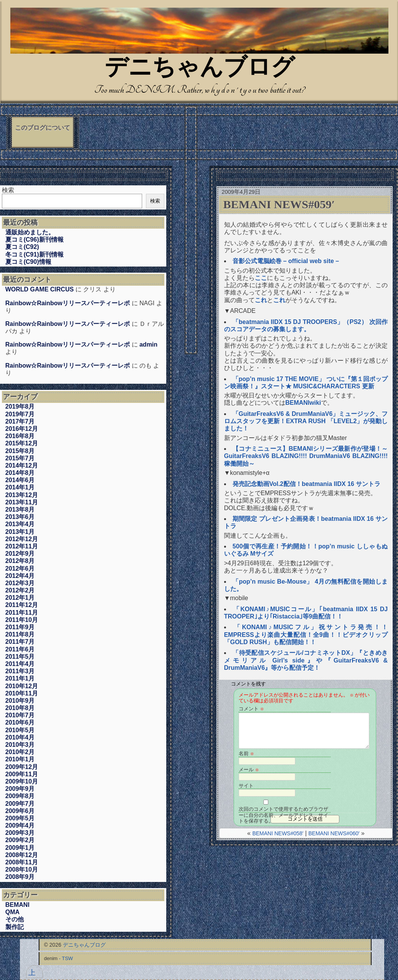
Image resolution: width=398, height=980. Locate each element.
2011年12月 (22, 605)
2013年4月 (20, 524)
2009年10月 (22, 781)
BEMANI (17, 905)
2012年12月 (22, 539)
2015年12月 (22, 443)
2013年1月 (20, 532)
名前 (246, 753)
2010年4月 (20, 737)
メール (249, 770)
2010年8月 (20, 708)
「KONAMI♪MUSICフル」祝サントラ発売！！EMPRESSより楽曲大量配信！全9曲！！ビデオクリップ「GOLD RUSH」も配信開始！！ (306, 634)
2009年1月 (20, 848)
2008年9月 (20, 877)
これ (261, 300)
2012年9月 (20, 554)
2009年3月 (20, 833)
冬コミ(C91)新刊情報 (34, 254)
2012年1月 (20, 598)
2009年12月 (22, 767)
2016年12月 (22, 429)
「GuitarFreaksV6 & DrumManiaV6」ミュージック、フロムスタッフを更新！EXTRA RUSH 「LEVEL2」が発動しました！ (306, 421)
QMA (12, 912)
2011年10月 (22, 620)
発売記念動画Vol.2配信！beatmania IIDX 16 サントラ (306, 484)
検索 (8, 190)
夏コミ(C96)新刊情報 (34, 240)
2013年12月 (22, 495)
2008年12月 (22, 855)
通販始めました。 (30, 232)
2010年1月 (20, 759)
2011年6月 (20, 649)
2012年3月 (20, 583)
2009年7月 (20, 804)
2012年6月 (20, 569)
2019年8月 (20, 407)
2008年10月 (22, 870)
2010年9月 (20, 701)
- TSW (66, 958)
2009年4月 (20, 825)
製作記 (15, 927)
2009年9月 (20, 789)
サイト (246, 786)
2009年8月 (20, 796)
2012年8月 (20, 561)
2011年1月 (20, 678)
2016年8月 (20, 436)
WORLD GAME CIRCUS (40, 289)
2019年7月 (20, 414)
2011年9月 (20, 627)
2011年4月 (20, 664)
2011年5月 (20, 657)
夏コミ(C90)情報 (28, 262)
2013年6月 (20, 517)
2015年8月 (20, 451)
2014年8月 (20, 473)
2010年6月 (20, 722)
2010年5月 (20, 730)
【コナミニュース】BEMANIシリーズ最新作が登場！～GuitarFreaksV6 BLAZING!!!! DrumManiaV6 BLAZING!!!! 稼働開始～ (309, 456)
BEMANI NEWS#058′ (278, 833)
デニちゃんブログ (200, 69)
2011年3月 (20, 671)
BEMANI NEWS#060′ (334, 833)
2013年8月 (20, 510)
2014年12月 (22, 465)
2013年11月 (22, 502)
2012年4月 (20, 576)
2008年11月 (22, 862)
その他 (15, 919)
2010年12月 (22, 686)
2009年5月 (20, 818)
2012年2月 (20, 590)
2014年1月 (20, 487)
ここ (261, 278)
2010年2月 (20, 752)
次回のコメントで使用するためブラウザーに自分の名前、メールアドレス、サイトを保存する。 (283, 809)
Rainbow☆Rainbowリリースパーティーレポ (68, 303)
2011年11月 (22, 613)
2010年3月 (20, 745)
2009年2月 (20, 840)
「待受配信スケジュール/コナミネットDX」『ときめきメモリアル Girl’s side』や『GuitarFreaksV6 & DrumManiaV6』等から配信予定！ (306, 660)
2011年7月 (20, 642)
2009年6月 (20, 811)
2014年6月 (20, 480)
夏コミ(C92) (22, 247)
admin (148, 344)
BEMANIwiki (303, 403)
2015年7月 (20, 458)
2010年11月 (22, 693)
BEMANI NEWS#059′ (279, 205)
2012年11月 (22, 546)
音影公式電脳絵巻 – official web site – (286, 261)
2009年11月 (22, 774)
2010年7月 (20, 715)
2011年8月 (20, 634)
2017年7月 (20, 421)
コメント (251, 709)
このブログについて (43, 128)
